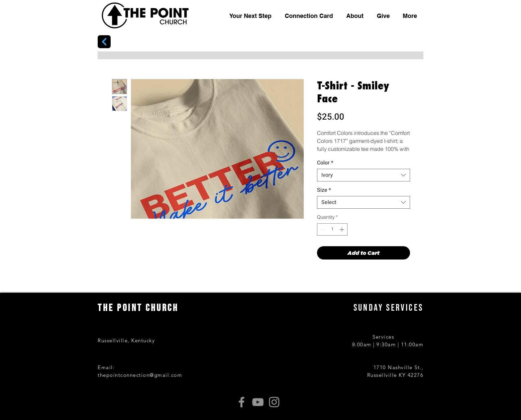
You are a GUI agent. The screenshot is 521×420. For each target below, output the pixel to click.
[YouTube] (258, 402)
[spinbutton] (332, 229)
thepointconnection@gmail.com (140, 375)
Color (325, 163)
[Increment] (342, 229)
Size (324, 190)
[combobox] (364, 175)
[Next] (104, 42)
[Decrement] (322, 229)
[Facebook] (242, 402)
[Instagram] (274, 402)
